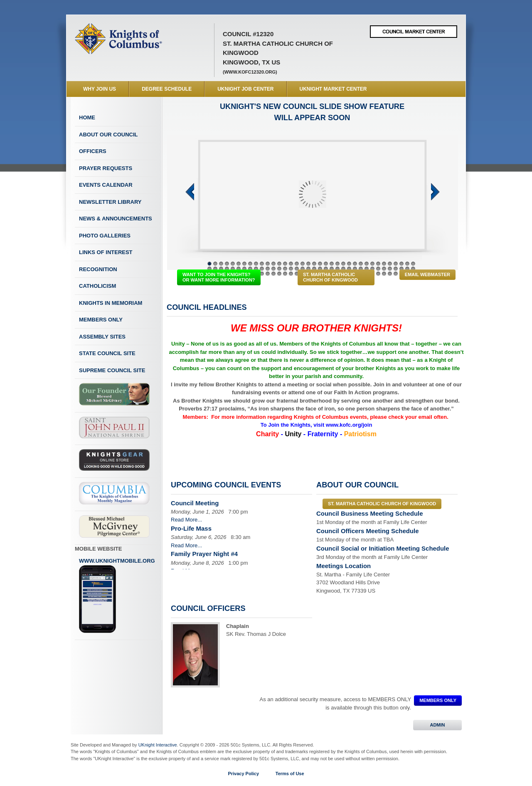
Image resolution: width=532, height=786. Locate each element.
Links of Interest (106, 252)
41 (233, 269)
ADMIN (437, 725)
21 (326, 264)
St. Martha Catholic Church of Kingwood (330, 277)
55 (314, 269)
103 (384, 274)
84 (273, 274)
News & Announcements (116, 219)
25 (349, 264)
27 (361, 264)
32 (390, 264)
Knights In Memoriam (111, 303)
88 (297, 274)
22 (332, 264)
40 (227, 269)
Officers (93, 151)
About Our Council (108, 135)
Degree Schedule (167, 89)
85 (279, 274)
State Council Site (107, 353)
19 (314, 264)
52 (297, 269)
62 (355, 269)
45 (256, 269)
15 (291, 264)
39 (221, 269)
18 (308, 264)
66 (378, 269)
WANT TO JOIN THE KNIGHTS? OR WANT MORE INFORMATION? (219, 277)
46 (262, 269)
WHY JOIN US (100, 89)
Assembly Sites (102, 337)
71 (407, 269)
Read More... (186, 520)
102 (378, 274)
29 (372, 264)
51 (291, 269)
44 (250, 269)
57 (326, 269)
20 (320, 264)
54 (308, 269)
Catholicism (97, 286)
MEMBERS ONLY (438, 700)
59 (337, 269)
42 (239, 269)
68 (390, 269)
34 (401, 264)
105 (396, 274)
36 (413, 264)
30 (378, 264)
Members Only (101, 320)
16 (297, 264)
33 (396, 264)
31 (384, 264)
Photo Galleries (105, 236)
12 (273, 264)
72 (413, 269)
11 (268, 264)
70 (401, 269)
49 (279, 269)
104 (390, 274)
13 (279, 264)
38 (215, 269)
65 (372, 269)
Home (87, 117)
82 (262, 274)
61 (349, 269)
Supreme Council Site (112, 370)
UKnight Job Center (245, 89)
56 (320, 269)
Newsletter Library (110, 202)
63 (361, 269)
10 (262, 264)
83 (268, 274)
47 (268, 269)
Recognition (98, 269)
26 (355, 264)
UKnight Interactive (158, 745)
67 (384, 269)
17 (303, 264)
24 (343, 264)
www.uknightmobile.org (117, 596)
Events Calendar (106, 185)
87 (291, 274)
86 (285, 274)
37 (209, 269)
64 (367, 269)
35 (407, 264)
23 (337, 264)
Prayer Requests (106, 168)
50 (285, 269)
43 (244, 269)
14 (285, 264)
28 (367, 264)
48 (273, 269)
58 (332, 269)
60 (343, 269)
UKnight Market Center (333, 89)
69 (396, 269)
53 (303, 269)
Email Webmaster (427, 274)
